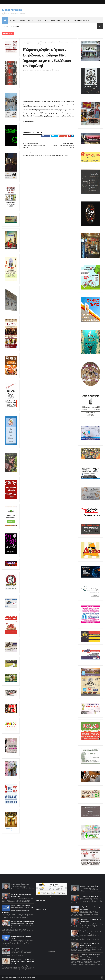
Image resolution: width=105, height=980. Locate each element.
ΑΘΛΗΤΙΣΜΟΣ (56, 20)
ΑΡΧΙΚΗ (4, 2)
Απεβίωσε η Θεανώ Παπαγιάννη (20, 884)
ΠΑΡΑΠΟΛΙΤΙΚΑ (42, 20)
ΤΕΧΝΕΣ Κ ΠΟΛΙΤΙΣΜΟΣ (12, 26)
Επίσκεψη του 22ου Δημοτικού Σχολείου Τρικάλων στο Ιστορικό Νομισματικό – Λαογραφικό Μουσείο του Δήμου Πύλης (23, 923)
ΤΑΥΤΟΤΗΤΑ (11, 2)
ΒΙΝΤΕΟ (67, 20)
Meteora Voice (12, 10)
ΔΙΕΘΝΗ (31, 20)
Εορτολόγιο (51, 951)
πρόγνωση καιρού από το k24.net (52, 896)
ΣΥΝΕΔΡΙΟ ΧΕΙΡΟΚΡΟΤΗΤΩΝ (89, 896)
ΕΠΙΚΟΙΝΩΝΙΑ (20, 2)
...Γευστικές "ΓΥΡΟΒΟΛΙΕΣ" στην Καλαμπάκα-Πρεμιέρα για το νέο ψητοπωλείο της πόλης (90, 957)
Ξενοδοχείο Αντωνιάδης (11, 828)
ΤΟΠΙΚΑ (13, 20)
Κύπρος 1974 (15, 949)
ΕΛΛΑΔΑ (22, 20)
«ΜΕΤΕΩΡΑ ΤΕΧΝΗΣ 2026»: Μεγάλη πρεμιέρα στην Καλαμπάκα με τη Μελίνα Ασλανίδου (23, 961)
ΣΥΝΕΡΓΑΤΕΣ (29, 2)
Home (24, 42)
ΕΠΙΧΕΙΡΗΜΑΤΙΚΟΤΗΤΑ (81, 20)
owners (35, 977)
